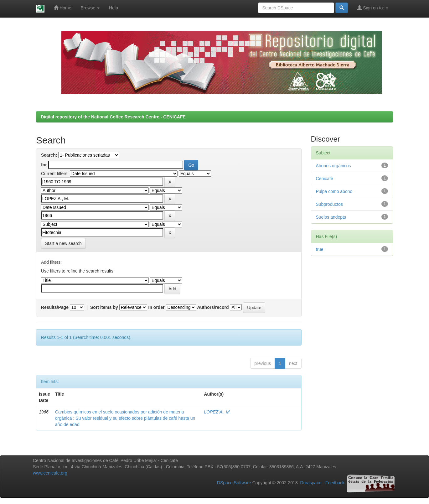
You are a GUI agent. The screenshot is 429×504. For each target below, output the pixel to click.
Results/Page (55, 307)
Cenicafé (325, 179)
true (320, 249)
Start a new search (63, 243)
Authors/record (213, 307)
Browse (90, 8)
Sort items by (104, 307)
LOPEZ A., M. (217, 412)
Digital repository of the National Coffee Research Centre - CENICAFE (113, 117)
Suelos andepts (331, 217)
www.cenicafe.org (50, 473)
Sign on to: (373, 8)
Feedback (335, 483)
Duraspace (311, 483)
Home (62, 8)
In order (157, 307)
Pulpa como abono (334, 191)
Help (114, 8)
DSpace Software (234, 483)
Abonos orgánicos (333, 166)
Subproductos (329, 204)
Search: (49, 155)
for (44, 165)
